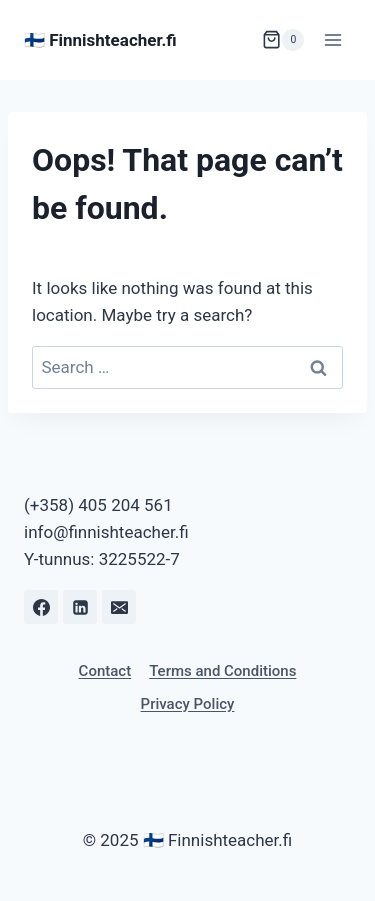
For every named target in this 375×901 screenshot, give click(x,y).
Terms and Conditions (222, 671)
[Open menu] (332, 39)
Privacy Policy (188, 704)
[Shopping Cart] (283, 40)
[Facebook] (41, 607)
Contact (105, 671)
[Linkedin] (80, 607)
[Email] (119, 607)
